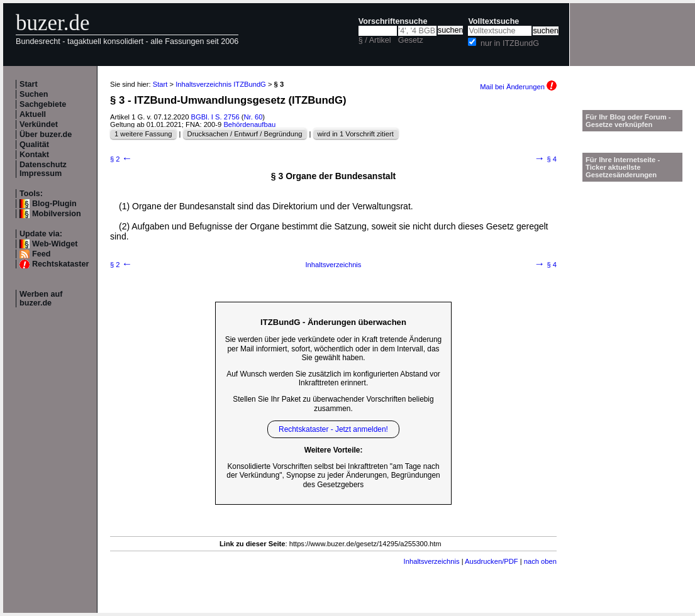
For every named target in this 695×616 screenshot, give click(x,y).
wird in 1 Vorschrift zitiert (356, 134)
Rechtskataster (60, 264)
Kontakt (34, 155)
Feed (41, 254)
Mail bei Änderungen (518, 87)
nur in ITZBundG (510, 43)
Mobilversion (57, 214)
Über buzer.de (46, 135)
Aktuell (33, 114)
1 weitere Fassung (143, 134)
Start (29, 84)
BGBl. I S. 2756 (215, 117)
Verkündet (39, 124)
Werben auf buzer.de (41, 299)
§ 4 (546, 159)
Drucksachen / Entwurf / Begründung (245, 134)
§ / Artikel (375, 40)
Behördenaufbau (249, 124)
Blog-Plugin (54, 204)
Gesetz (411, 40)
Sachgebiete (43, 104)
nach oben (540, 561)
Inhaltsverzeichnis (334, 265)
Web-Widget (55, 244)
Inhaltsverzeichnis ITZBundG (221, 84)
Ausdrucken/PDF (492, 561)
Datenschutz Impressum (43, 169)
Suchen (34, 94)
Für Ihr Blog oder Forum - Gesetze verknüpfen (628, 121)
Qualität (34, 145)
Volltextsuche (493, 21)
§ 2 (121, 159)
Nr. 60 (253, 117)
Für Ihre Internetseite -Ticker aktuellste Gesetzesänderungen (623, 167)
